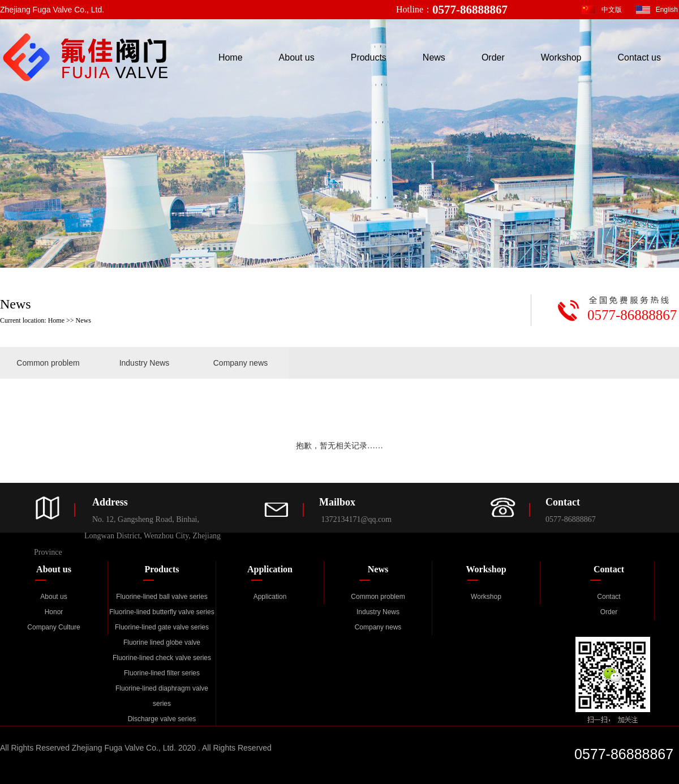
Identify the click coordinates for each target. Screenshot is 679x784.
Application (270, 597)
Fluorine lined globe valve (162, 642)
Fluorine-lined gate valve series (162, 627)
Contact (609, 597)
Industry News (145, 363)
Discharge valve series (162, 719)
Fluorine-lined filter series (162, 673)
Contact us (639, 57)
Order (493, 57)
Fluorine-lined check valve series (162, 658)
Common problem (48, 363)
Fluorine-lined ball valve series (162, 597)
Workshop (561, 57)
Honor (54, 612)
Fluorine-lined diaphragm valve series (162, 696)
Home (231, 57)
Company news (241, 363)
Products (369, 57)
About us (297, 57)
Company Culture (53, 627)
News (434, 57)
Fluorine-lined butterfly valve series (162, 612)
